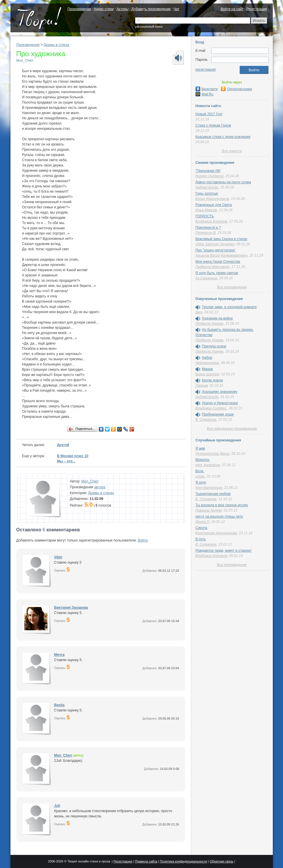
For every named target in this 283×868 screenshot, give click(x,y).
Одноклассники (237, 89)
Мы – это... (66, 461)
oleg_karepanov (208, 465)
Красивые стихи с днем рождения (223, 137)
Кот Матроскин (209, 488)
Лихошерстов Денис (213, 454)
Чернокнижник (207, 363)
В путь (201, 539)
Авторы (123, 9)
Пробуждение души (218, 414)
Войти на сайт (232, 9)
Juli (57, 806)
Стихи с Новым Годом (213, 125)
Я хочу (201, 482)
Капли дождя (212, 380)
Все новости (232, 151)
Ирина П (202, 522)
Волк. (200, 471)
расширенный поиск (149, 27)
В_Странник (206, 420)
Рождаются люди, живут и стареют (224, 551)
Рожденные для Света (214, 205)
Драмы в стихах (57, 45)
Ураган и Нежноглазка (220, 403)
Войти (143, 540)
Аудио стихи (104, 9)
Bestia (59, 705)
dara (199, 312)
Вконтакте (207, 89)
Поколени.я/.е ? (208, 228)
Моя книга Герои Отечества (218, 262)
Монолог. (203, 460)
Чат (176, 9)
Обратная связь (222, 861)
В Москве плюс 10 (73, 456)
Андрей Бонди (207, 187)
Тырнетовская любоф (213, 494)
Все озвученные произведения (232, 429)
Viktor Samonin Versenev (215, 244)
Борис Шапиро (207, 374)
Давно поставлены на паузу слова (223, 182)
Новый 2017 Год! (209, 114)
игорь (200, 476)
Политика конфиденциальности (183, 861)
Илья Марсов (206, 210)
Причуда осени (214, 346)
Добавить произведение (151, 9)
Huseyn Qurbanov (210, 176)
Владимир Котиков (211, 221)
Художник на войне (217, 318)
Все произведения (232, 287)
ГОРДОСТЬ (205, 216)
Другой (63, 445)
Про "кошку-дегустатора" (216, 250)
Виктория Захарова (71, 608)
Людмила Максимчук (213, 267)
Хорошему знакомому (220, 392)
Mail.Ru (205, 94)
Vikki (58, 557)
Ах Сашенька (206, 278)
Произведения (79, 9)
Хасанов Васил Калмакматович (222, 255)
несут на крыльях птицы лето (219, 516)
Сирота (202, 528)
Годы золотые (207, 194)
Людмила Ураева (210, 324)
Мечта (59, 655)
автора (100, 487)
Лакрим (202, 386)
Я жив (200, 448)
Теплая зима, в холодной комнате (229, 307)
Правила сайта (146, 861)
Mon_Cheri (25, 61)
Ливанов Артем (209, 510)
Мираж (208, 369)
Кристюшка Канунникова (216, 533)
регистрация (206, 70)
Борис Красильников (212, 199)
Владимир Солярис (211, 408)
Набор (207, 358)
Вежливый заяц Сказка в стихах (222, 239)
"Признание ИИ (208, 171)
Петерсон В (206, 233)
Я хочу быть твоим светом (217, 273)
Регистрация (256, 9)
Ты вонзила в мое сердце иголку (222, 505)
